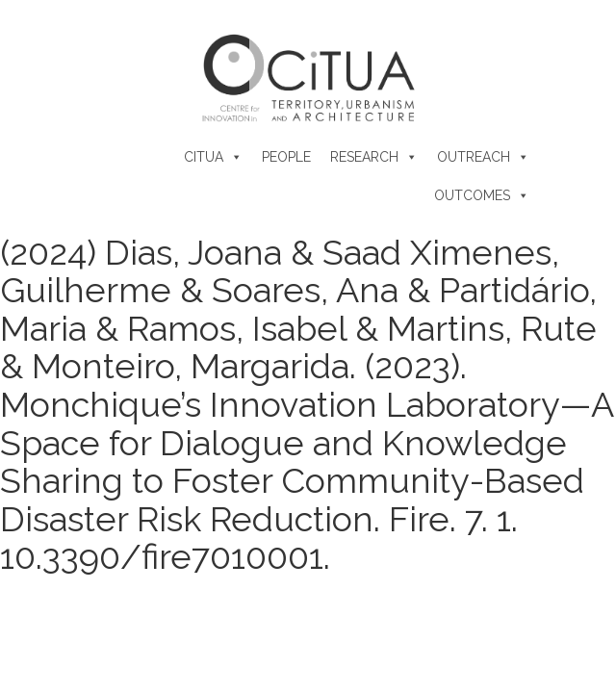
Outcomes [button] (472, 195)
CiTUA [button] (204, 157)
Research (364, 157)
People (286, 157)
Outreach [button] (474, 157)
